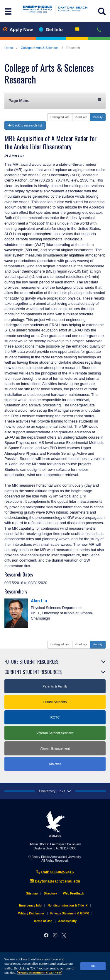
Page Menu (55, 100)
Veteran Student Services (55, 733)
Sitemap (32, 893)
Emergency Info (30, 905)
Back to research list (25, 125)
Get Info (51, 29)
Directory (50, 893)
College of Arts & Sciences (40, 48)
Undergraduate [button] (60, 117)
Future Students (55, 702)
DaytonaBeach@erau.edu (55, 881)
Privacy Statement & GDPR (40, 973)
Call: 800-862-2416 (55, 872)
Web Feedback (73, 893)
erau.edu (55, 824)
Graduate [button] (81, 117)
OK (93, 966)
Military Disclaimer (31, 913)
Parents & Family (55, 686)
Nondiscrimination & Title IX (67, 905)
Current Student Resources (33, 672)
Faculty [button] (98, 117)
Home (9, 48)
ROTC (55, 717)
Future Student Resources (31, 662)
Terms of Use (43, 921)
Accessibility (68, 921)
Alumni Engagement (55, 748)
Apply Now (18, 29)
